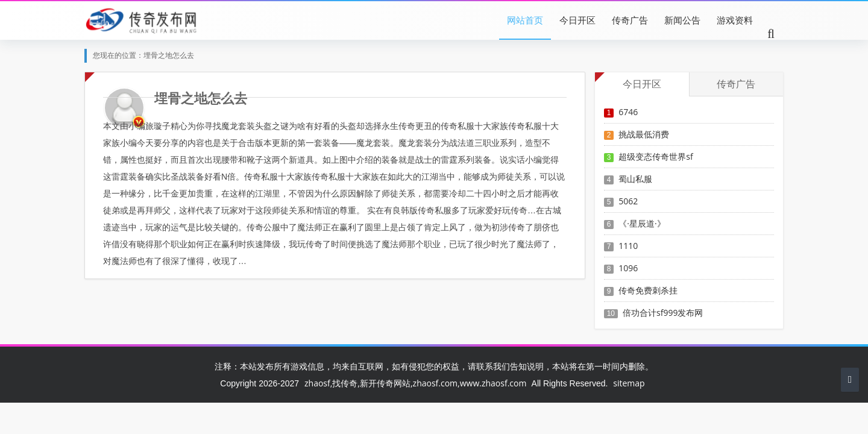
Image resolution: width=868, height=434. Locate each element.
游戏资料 (735, 20)
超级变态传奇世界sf (656, 156)
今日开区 (577, 20)
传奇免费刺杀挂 (648, 290)
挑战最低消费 (644, 134)
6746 (628, 112)
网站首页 (525, 20)
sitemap (629, 383)
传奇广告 (630, 20)
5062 (628, 201)
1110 (628, 246)
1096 (628, 268)
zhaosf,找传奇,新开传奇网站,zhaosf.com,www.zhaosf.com (415, 383)
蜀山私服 (635, 179)
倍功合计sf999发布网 (663, 313)
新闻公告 (682, 20)
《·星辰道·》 (642, 223)
